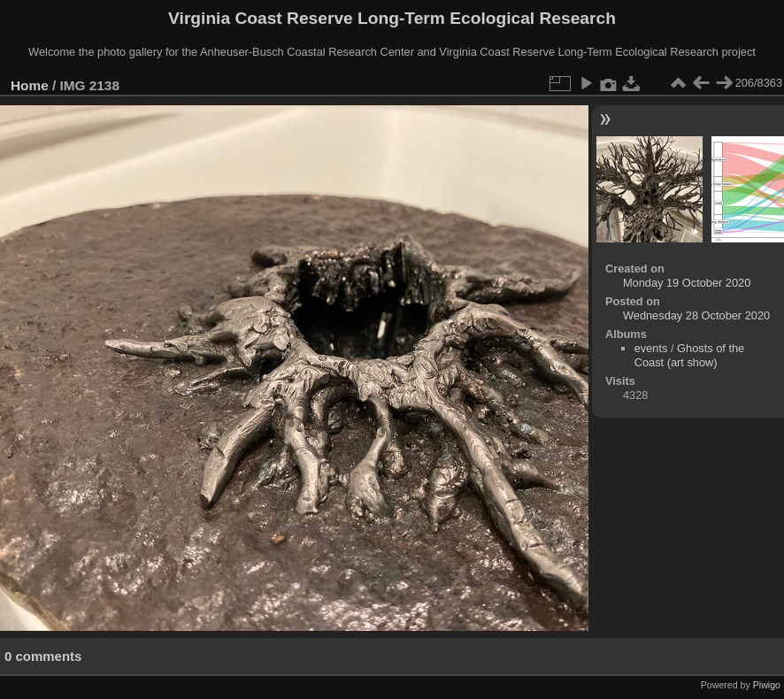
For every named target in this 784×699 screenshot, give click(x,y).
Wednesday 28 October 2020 (696, 315)
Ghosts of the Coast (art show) (690, 355)
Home (30, 85)
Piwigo (767, 685)
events (651, 348)
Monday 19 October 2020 (687, 283)
